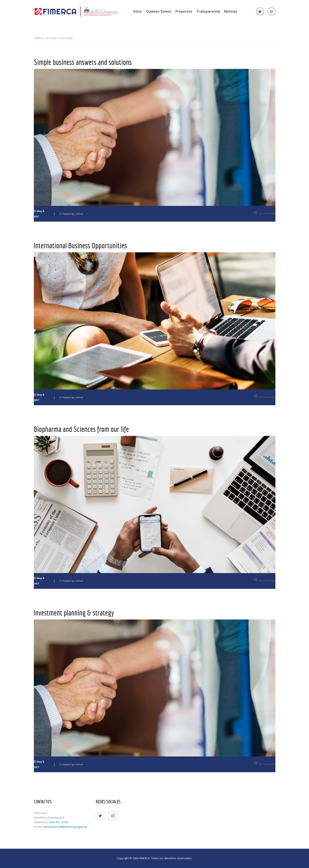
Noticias (231, 11)
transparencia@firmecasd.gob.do (65, 827)
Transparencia (208, 11)
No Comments (265, 213)
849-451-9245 (59, 822)
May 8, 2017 (39, 214)
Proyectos (184, 11)
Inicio (138, 11)
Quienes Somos (159, 11)
